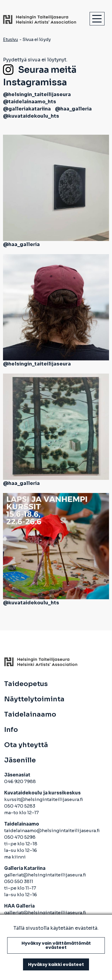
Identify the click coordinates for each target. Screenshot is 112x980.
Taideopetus (26, 684)
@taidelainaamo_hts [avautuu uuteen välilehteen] (30, 102)
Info (11, 730)
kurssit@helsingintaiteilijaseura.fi (44, 799)
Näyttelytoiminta (34, 699)
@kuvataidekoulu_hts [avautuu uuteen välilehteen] (31, 116)
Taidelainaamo (30, 714)
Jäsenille (20, 760)
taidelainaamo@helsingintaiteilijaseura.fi (52, 830)
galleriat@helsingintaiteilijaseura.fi (46, 875)
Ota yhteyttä (26, 745)
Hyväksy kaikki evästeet (56, 964)
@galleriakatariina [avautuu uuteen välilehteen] (27, 109)
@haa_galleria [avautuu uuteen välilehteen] (73, 109)
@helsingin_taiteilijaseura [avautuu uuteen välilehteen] (37, 94)
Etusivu (10, 40)
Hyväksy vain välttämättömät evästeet (56, 945)
